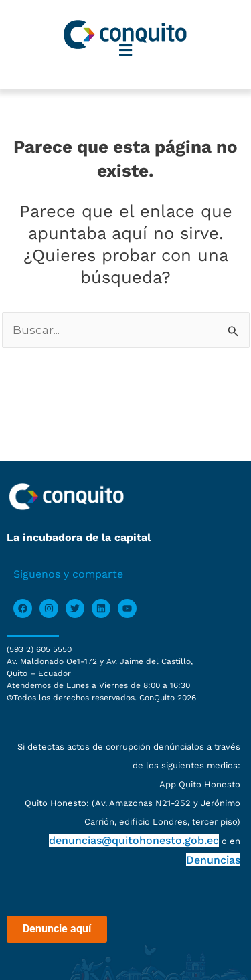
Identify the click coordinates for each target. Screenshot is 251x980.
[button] (126, 51)
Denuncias (213, 860)
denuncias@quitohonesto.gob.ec (134, 840)
